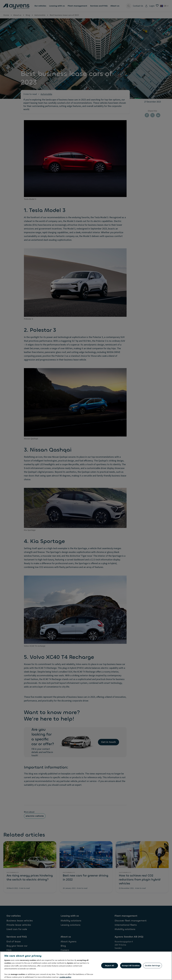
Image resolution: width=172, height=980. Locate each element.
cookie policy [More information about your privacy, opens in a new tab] (65, 977)
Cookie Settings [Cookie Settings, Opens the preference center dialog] (153, 966)
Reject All (110, 966)
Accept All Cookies (131, 966)
